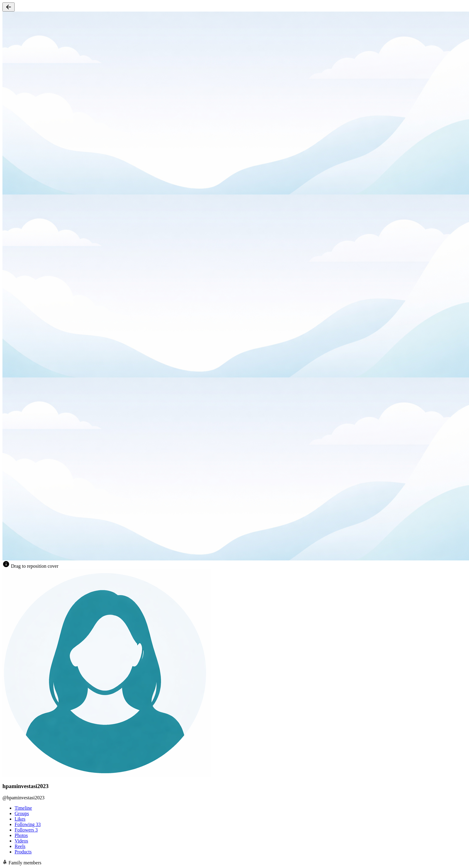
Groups (22, 813)
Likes (20, 819)
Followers (26, 830)
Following (28, 824)
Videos (21, 841)
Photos (21, 835)
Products (23, 852)
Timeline (23, 808)
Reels (20, 846)
